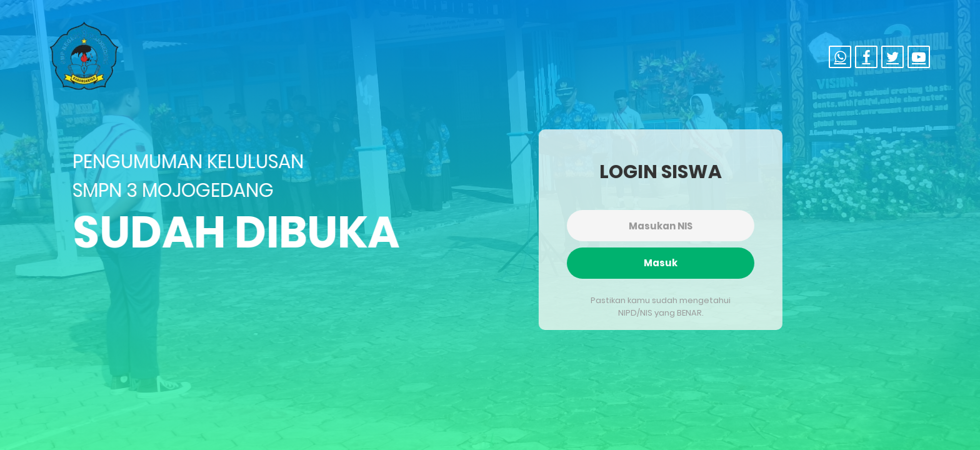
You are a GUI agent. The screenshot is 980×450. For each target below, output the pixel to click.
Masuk (659, 263)
